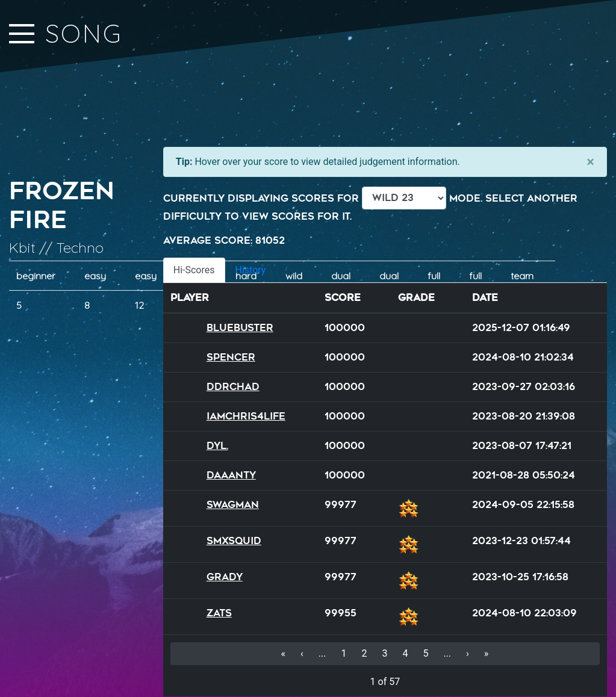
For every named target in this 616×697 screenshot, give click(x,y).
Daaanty (231, 475)
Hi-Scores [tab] (194, 270)
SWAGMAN (233, 505)
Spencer (231, 357)
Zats (219, 613)
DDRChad (233, 387)
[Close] (590, 162)
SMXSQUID (234, 541)
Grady (225, 577)
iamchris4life (246, 416)
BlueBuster (240, 328)
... (322, 653)
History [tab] (251, 270)
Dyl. (217, 446)
